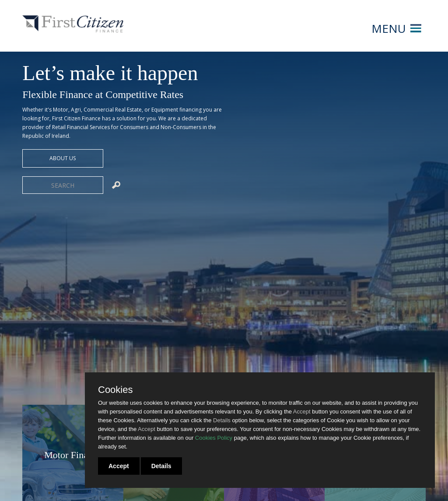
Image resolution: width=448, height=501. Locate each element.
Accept (119, 466)
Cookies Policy (214, 438)
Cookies (115, 390)
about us (63, 158)
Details (161, 466)
